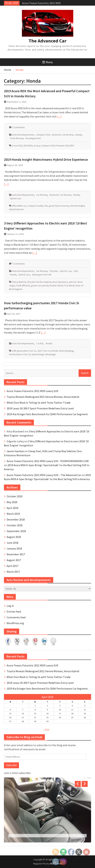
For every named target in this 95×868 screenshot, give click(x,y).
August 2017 (14, 560)
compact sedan (35, 206)
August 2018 (14, 537)
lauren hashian (15, 451)
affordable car (19, 206)
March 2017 (13, 572)
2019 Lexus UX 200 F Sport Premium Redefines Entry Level (40, 408)
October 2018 (15, 525)
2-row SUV (17, 146)
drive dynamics (60, 282)
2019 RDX (28, 146)
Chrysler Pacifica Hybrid (39, 282)
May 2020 (12, 502)
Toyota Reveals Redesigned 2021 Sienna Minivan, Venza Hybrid (43, 397)
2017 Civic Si (44, 351)
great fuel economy (59, 206)
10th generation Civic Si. (24, 351)
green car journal (40, 285)
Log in (10, 606)
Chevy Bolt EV (19, 282)
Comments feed (16, 617)
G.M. (76, 271)
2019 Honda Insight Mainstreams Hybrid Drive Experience (46, 159)
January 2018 (14, 548)
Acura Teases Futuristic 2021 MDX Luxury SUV (32, 391)
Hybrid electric (17, 209)
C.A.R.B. (40, 343)
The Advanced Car (47, 41)
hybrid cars (16, 198)
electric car (66, 271)
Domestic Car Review (62, 135)
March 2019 (13, 514)
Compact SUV (43, 135)
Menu (47, 62)
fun (46, 206)
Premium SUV (62, 146)
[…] (59, 116)
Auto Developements (23, 135)
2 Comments (18, 127)
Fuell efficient (23, 285)
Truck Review (17, 138)
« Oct (46, 730)
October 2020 (15, 496)
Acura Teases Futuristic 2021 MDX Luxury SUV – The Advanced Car (44, 475)
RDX (72, 146)
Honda (79, 135)
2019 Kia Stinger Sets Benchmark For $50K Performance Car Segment (47, 414)
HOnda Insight (77, 206)
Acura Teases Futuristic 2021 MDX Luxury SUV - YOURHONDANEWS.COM (48, 461)
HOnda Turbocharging (62, 351)
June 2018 (12, 543)
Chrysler (54, 271)
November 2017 (16, 554)
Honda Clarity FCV (58, 285)
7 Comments (18, 264)
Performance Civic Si (20, 354)
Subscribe (11, 765)
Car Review (42, 195)
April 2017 (12, 566)
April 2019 (12, 508)
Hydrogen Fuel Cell (42, 275)
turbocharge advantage (44, 354)
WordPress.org (15, 623)
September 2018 (16, 531)
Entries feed (14, 612)
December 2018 (16, 519)
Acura (37, 146)
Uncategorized (33, 138)
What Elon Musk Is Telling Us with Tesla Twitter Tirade (39, 403)
